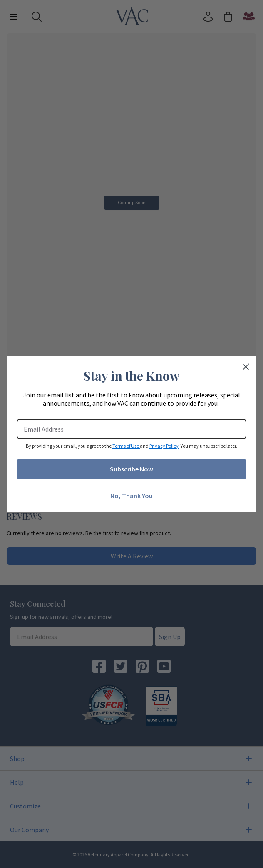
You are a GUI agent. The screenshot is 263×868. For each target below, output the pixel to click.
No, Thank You (131, 496)
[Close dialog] (246, 367)
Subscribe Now (131, 469)
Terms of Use (126, 446)
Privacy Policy (164, 446)
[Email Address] (131, 429)
